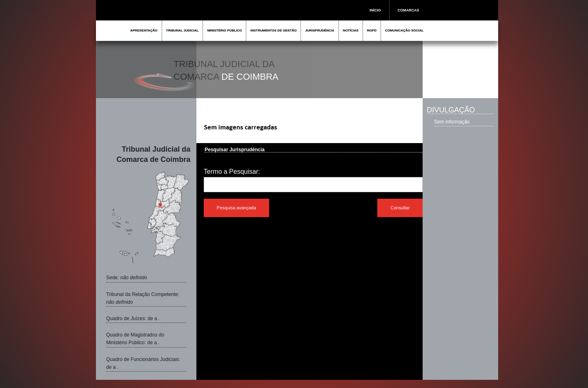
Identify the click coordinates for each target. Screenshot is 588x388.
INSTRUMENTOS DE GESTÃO (273, 30)
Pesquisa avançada (236, 208)
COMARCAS (409, 10)
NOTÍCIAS (351, 30)
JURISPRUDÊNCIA (320, 30)
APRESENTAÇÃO (144, 30)
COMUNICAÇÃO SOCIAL (404, 30)
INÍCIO (375, 10)
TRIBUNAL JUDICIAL (183, 30)
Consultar (400, 208)
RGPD (372, 30)
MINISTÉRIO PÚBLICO (224, 30)
